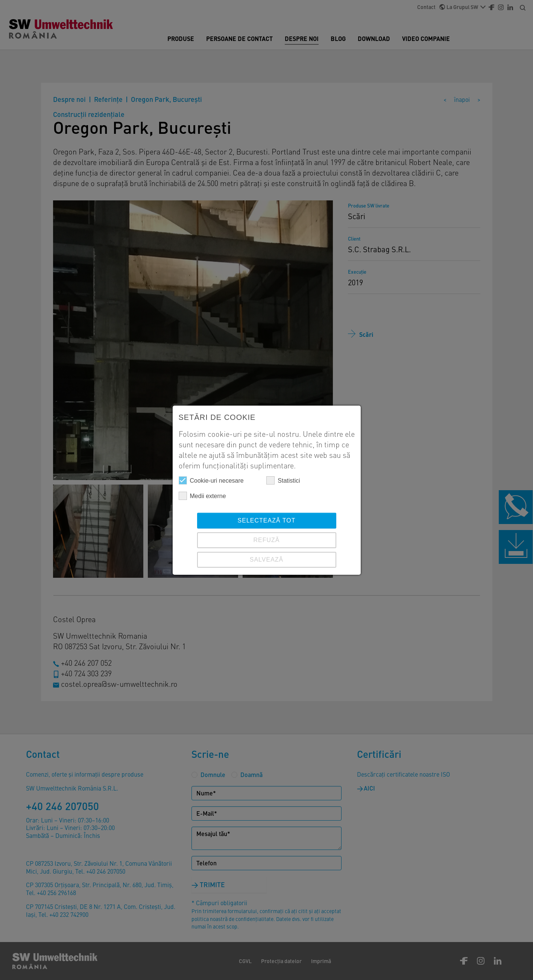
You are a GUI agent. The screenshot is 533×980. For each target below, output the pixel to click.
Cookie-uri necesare (211, 480)
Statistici (283, 480)
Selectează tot (267, 520)
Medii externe (202, 496)
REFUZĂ (267, 540)
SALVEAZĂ (267, 560)
